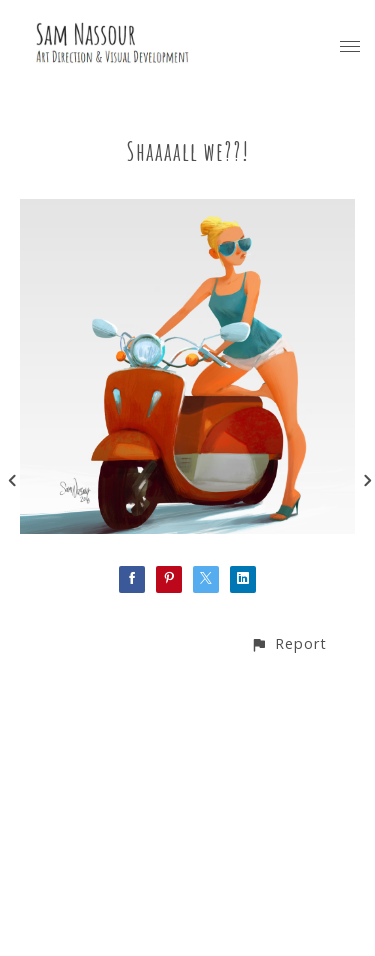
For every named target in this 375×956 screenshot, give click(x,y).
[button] (288, 643)
